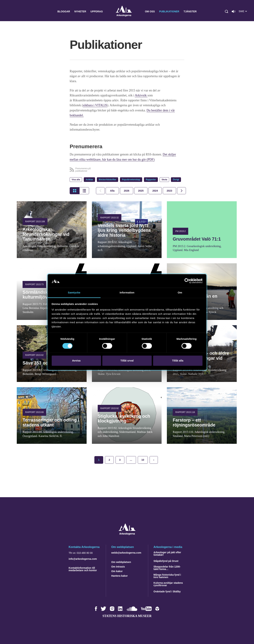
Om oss (150, 11)
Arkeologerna (124, 12)
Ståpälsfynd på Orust (166, 561)
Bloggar (64, 11)
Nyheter (80, 11)
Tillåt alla (178, 361)
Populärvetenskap (131, 179)
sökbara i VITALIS (95, 105)
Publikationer (169, 11)
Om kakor (117, 571)
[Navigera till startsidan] (127, 534)
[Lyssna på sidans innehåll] (234, 11)
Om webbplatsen (121, 562)
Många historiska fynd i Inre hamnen (167, 576)
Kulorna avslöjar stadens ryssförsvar (168, 584)
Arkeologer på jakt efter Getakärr (167, 553)
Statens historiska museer (127, 616)
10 (143, 459)
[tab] (127, 190)
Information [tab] (127, 292)
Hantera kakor (120, 575)
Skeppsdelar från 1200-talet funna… (167, 568)
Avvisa (76, 361)
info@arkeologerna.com (83, 559)
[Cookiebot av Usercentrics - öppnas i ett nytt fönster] (187, 281)
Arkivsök (141, 95)
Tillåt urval (127, 361)
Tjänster (190, 11)
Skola (164, 179)
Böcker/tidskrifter (108, 179)
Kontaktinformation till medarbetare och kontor (83, 569)
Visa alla (76, 179)
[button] (226, 11)
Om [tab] (180, 292)
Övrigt (176, 179)
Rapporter (151, 179)
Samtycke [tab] (74, 292)
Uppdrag (97, 11)
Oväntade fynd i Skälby (167, 591)
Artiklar (89, 179)
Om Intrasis (118, 566)
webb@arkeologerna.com (126, 552)
